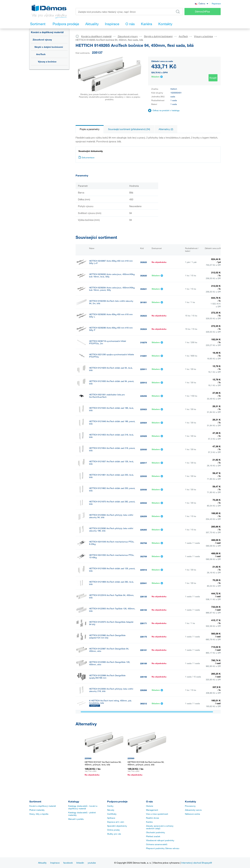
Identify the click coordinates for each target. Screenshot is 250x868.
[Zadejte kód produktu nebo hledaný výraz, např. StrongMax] (129, 12)
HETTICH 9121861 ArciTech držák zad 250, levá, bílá (111, 476)
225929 (143, 436)
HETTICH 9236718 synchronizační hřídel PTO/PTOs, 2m (108, 342)
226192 (143, 677)
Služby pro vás (114, 834)
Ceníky (110, 806)
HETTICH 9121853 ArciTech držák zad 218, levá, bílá (111, 436)
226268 (143, 690)
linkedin (80, 863)
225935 (143, 476)
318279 (143, 342)
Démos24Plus (202, 11)
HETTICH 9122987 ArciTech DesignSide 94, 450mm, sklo (109, 650)
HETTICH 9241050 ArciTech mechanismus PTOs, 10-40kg (112, 556)
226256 (143, 396)
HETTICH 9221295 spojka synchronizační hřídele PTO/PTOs (112, 356)
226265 (143, 530)
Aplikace (111, 818)
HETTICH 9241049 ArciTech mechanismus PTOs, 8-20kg (112, 543)
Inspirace (55, 863)
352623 (143, 316)
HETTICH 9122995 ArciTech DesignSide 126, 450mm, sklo (110, 663)
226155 (143, 610)
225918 (143, 570)
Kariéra (149, 822)
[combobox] (202, 3)
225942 (143, 503)
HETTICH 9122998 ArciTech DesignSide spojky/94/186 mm (107, 677)
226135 (143, 597)
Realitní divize (153, 818)
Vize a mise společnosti (157, 814)
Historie (150, 806)
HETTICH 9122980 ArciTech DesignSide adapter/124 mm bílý (107, 637)
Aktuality (42, 863)
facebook (68, 863)
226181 (143, 650)
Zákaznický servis (193, 810)
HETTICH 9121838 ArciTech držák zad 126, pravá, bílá (112, 570)
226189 (143, 663)
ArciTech (41, 54)
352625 (143, 262)
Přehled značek (153, 836)
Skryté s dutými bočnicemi (49, 47)
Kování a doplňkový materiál (47, 32)
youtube (92, 863)
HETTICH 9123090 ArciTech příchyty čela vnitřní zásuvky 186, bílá (111, 530)
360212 (143, 704)
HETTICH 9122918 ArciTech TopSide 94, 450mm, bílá (112, 596)
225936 (143, 490)
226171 (143, 623)
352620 (143, 276)
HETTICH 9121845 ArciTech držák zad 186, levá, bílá (111, 409)
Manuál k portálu (76, 819)
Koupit (213, 78)
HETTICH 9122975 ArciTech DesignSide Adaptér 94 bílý (111, 623)
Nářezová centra (192, 814)
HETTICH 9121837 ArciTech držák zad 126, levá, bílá (111, 463)
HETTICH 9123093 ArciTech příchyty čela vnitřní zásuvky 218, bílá (111, 690)
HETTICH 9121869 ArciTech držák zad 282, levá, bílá (111, 583)
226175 (143, 637)
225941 (143, 583)
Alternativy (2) (166, 129)
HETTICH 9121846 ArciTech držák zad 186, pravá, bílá (112, 423)
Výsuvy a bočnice (47, 62)
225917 (143, 463)
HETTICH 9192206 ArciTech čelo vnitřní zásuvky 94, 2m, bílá (111, 302)
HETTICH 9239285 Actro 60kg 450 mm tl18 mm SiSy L (111, 316)
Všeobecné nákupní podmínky (160, 840)
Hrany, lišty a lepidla (39, 814)
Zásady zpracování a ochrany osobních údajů (160, 827)
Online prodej (113, 830)
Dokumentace (86, 157)
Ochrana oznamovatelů (157, 844)
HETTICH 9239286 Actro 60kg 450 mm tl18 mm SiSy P (111, 329)
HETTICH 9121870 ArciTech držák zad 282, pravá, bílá (112, 503)
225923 (143, 409)
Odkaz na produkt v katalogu (166, 110)
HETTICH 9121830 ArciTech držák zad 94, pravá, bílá (112, 382)
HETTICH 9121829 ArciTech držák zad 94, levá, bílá (111, 369)
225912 (143, 383)
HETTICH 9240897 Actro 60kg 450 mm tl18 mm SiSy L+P (111, 262)
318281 (143, 356)
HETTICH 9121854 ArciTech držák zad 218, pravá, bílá (112, 449)
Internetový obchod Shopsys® (197, 863)
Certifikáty (112, 814)
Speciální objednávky (117, 826)
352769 (143, 556)
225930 (143, 449)
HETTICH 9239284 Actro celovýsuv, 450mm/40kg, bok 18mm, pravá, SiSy (112, 289)
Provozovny (190, 806)
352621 (143, 289)
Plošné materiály (37, 810)
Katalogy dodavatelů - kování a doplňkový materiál (83, 807)
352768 (143, 543)
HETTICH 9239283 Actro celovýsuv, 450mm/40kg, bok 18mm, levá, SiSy (112, 275)
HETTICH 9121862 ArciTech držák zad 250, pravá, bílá (112, 489)
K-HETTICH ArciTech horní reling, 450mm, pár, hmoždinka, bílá (110, 702)
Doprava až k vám (116, 822)
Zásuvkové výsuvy (42, 40)
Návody (111, 810)
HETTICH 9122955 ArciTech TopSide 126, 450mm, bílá (112, 610)
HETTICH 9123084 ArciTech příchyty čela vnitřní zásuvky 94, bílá (111, 516)
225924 (143, 423)
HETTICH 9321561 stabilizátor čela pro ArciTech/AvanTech (107, 396)
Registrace (216, 4)
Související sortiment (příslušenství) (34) (129, 129)
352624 (143, 329)
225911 (143, 369)
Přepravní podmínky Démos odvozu (163, 848)
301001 (143, 302)
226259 (143, 516)
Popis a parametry (90, 129)
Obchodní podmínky (156, 832)
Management (152, 810)
